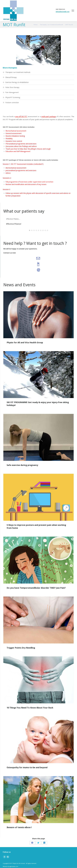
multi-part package (49, 116)
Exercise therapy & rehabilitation (17, 82)
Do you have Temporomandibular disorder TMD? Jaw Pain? (36, 588)
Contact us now (9, 253)
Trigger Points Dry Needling (21, 648)
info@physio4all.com (63, 12)
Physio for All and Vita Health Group (25, 342)
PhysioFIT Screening (13, 97)
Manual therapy (11, 77)
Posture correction (12, 102)
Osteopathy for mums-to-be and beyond (27, 767)
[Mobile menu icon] (73, 11)
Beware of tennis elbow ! (19, 827)
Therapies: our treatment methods (18, 72)
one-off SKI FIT (21, 116)
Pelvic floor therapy (12, 87)
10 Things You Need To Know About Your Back (30, 708)
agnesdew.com (14, 866)
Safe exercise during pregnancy (22, 465)
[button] (30, 230)
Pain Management (12, 92)
